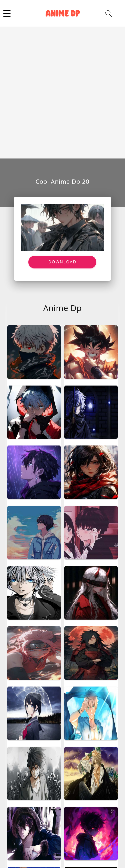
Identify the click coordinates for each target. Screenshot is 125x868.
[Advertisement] (62, 93)
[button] (7, 13)
